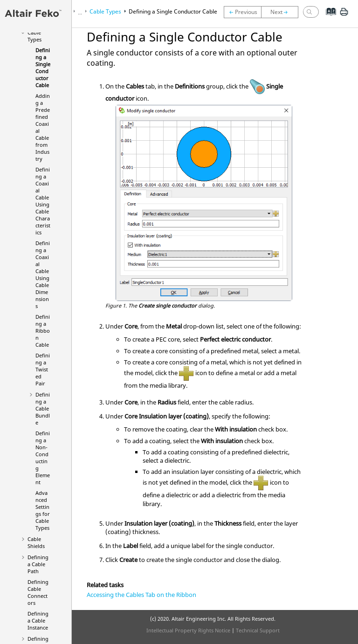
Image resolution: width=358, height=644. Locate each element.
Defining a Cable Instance (38, 620)
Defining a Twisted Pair (43, 369)
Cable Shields (36, 542)
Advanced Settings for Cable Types (43, 510)
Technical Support (258, 630)
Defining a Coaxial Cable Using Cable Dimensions (43, 274)
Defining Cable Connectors (38, 592)
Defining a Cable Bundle (43, 408)
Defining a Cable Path (38, 564)
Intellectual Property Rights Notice (188, 630)
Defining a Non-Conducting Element (43, 458)
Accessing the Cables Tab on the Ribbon (141, 595)
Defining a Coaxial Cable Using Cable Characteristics (43, 201)
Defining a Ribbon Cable (43, 331)
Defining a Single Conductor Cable (43, 68)
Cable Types (34, 36)
